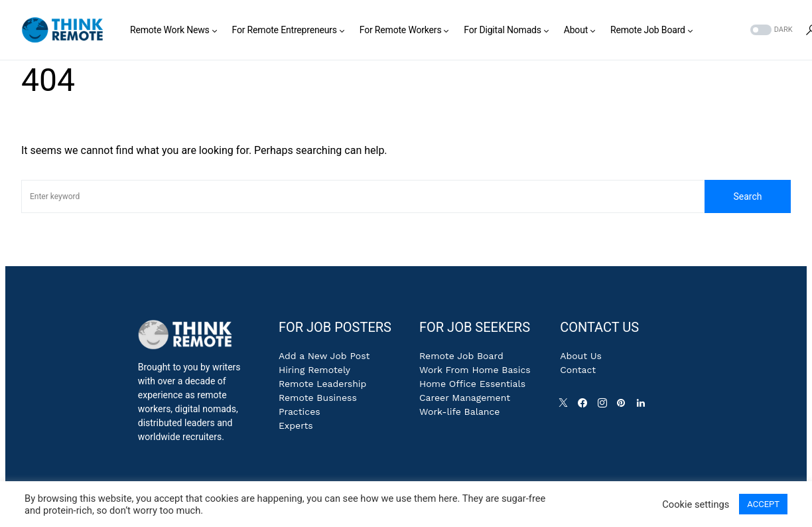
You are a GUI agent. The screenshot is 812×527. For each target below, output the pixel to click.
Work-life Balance (459, 412)
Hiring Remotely (314, 370)
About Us (581, 356)
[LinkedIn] (643, 406)
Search (747, 196)
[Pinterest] (624, 406)
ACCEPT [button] (763, 504)
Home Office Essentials (472, 384)
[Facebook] (585, 406)
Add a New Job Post (324, 356)
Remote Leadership (322, 384)
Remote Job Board (461, 356)
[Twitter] (566, 406)
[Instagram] (605, 406)
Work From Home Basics (475, 370)
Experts (296, 425)
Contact (578, 370)
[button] (770, 30)
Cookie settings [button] (696, 504)
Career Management (465, 398)
